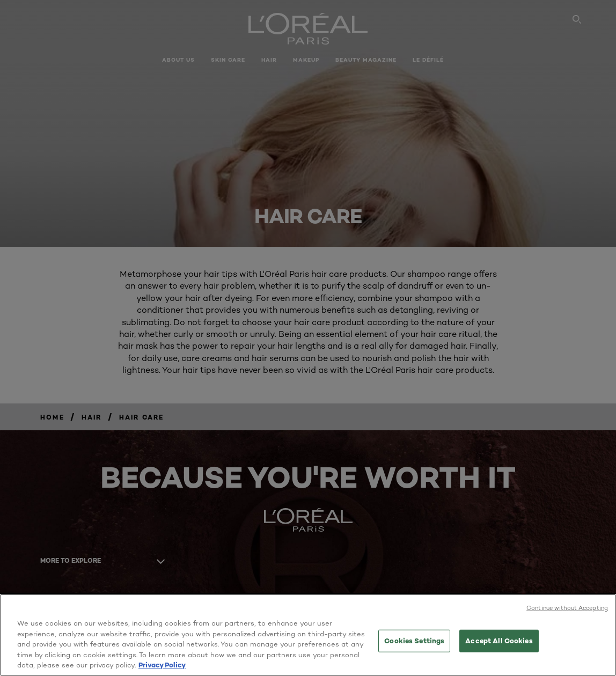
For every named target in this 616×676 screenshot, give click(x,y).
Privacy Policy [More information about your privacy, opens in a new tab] (162, 665)
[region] (308, 635)
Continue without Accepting (567, 608)
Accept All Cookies (499, 641)
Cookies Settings (414, 641)
